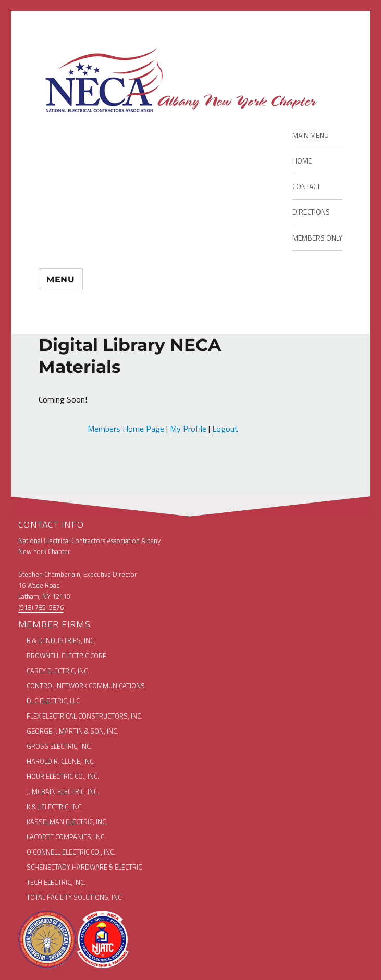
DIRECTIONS (311, 212)
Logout (225, 429)
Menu (61, 279)
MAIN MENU (311, 135)
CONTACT (306, 186)
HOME (302, 161)
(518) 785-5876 (41, 607)
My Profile (188, 429)
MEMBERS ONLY (317, 238)
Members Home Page (126, 429)
